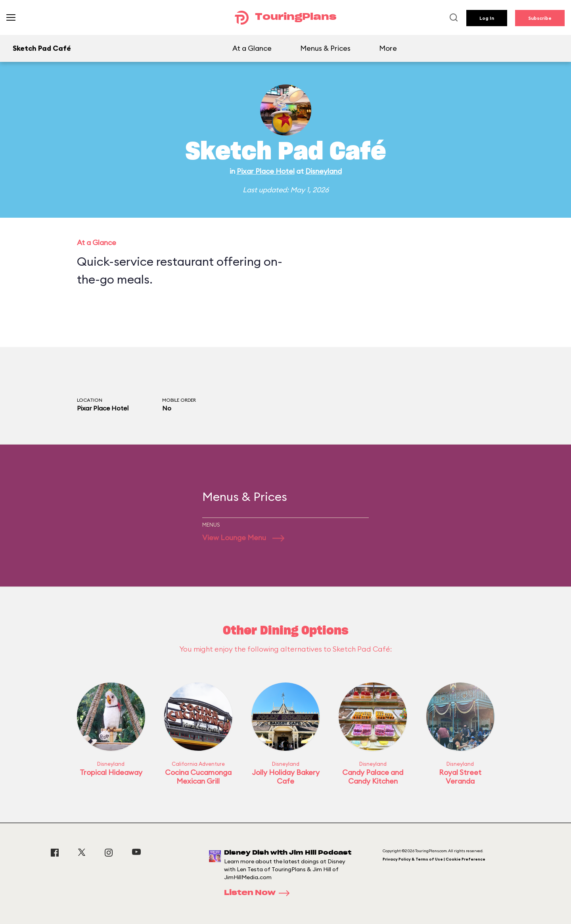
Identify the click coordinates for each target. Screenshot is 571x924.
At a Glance (252, 48)
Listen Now (259, 893)
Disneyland (324, 171)
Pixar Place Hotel (266, 171)
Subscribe (540, 18)
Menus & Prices (325, 48)
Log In (487, 18)
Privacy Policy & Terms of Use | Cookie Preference (434, 859)
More (388, 48)
